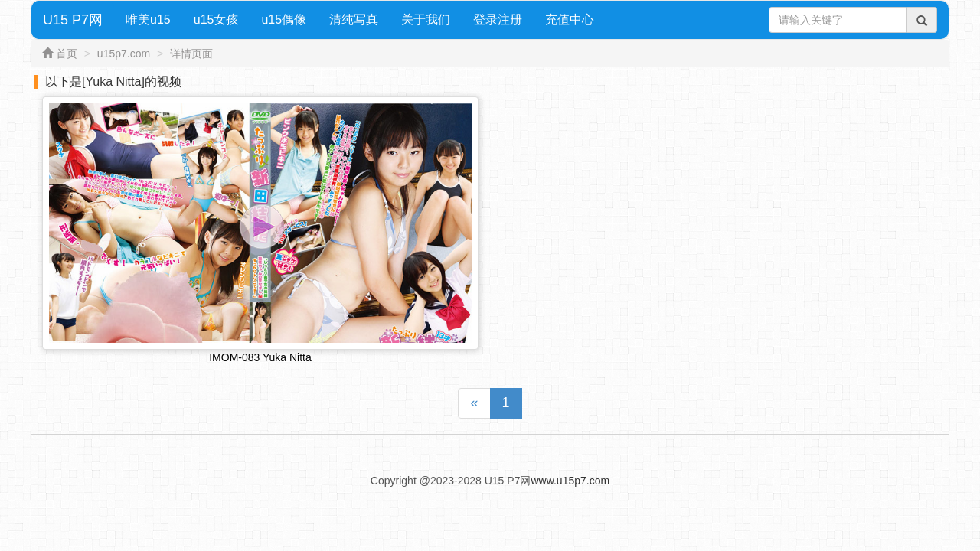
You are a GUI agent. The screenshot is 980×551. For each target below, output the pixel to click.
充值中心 (570, 20)
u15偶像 (284, 20)
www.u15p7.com (570, 481)
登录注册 (498, 20)
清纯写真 (354, 20)
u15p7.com (124, 54)
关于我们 (426, 20)
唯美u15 (148, 20)
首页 (67, 54)
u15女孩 (216, 20)
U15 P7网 (73, 20)
